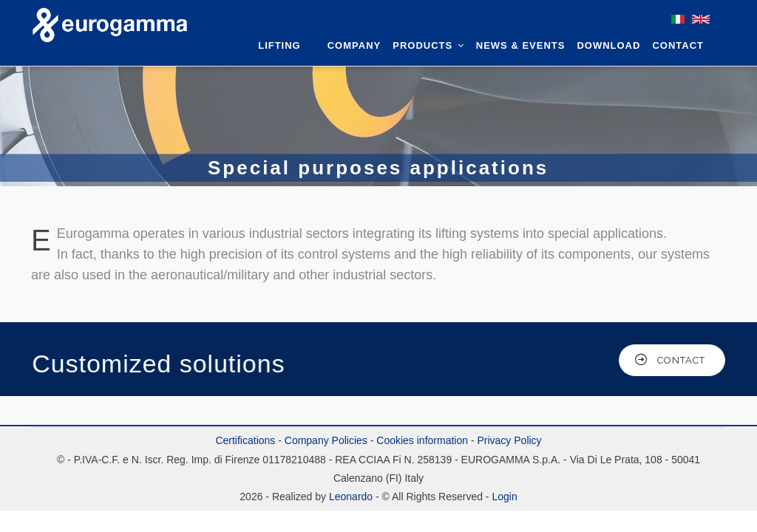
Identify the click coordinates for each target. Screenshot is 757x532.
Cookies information (422, 440)
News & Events (521, 45)
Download (608, 45)
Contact (678, 45)
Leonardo (349, 497)
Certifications (245, 440)
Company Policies (326, 440)
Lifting (279, 45)
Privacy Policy (509, 440)
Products (428, 45)
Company (354, 45)
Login (504, 497)
